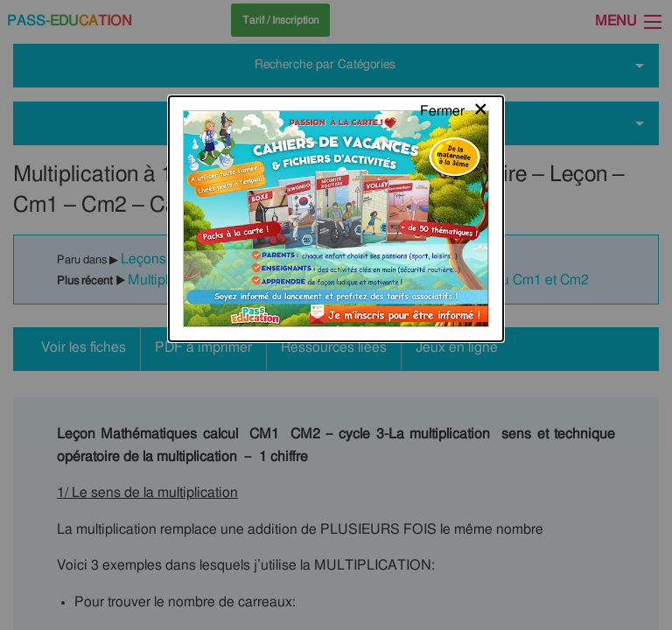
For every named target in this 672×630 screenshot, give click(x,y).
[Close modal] (455, 31)
